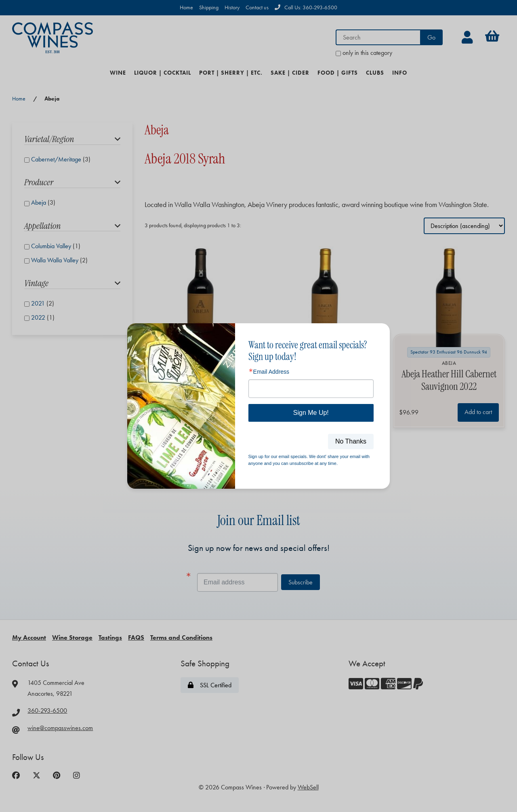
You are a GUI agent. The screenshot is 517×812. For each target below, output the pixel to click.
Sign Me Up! (311, 413)
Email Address (271, 372)
